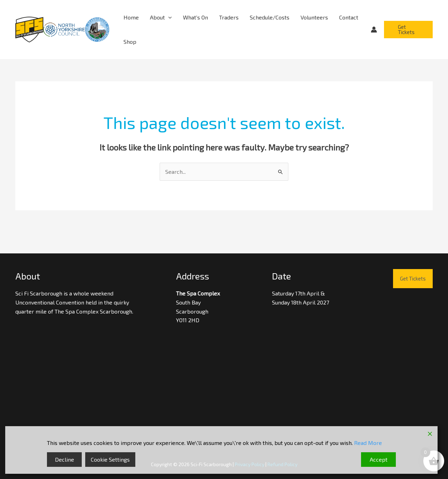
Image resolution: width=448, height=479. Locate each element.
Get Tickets (413, 278)
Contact (349, 17)
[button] (168, 17)
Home (131, 17)
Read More (368, 443)
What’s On (195, 17)
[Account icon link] (374, 30)
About (161, 17)
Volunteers (314, 17)
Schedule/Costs (270, 17)
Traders (229, 17)
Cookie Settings (110, 459)
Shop (130, 42)
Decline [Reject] (65, 459)
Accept (379, 459)
